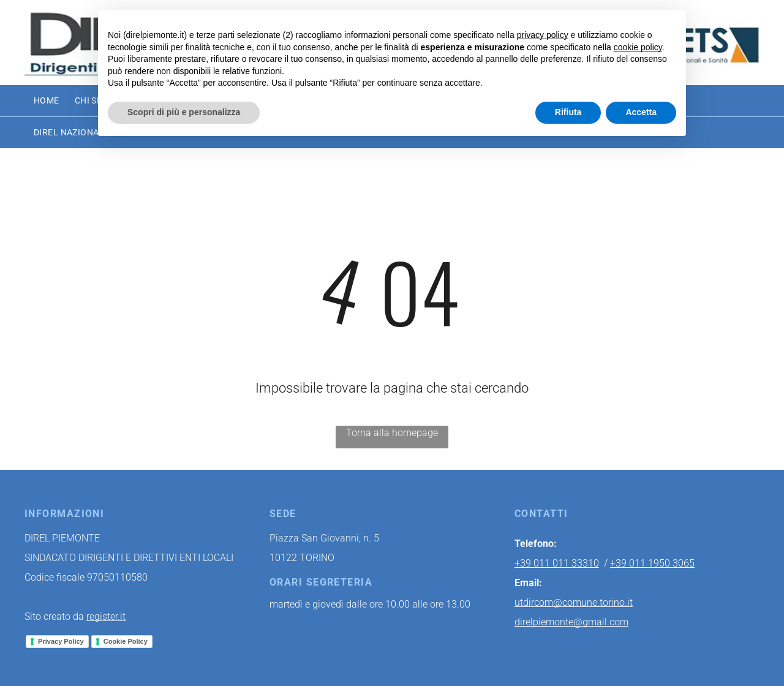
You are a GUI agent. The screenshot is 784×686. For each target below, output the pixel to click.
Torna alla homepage (392, 433)
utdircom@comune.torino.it (574, 602)
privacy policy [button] (543, 35)
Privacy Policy (61, 641)
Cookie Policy (126, 641)
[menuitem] (54, 101)
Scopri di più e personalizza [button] (184, 112)
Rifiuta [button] (568, 112)
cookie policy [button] (638, 47)
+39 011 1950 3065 (652, 563)
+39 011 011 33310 (557, 563)
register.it (106, 616)
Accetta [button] (641, 112)
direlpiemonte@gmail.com (571, 622)
